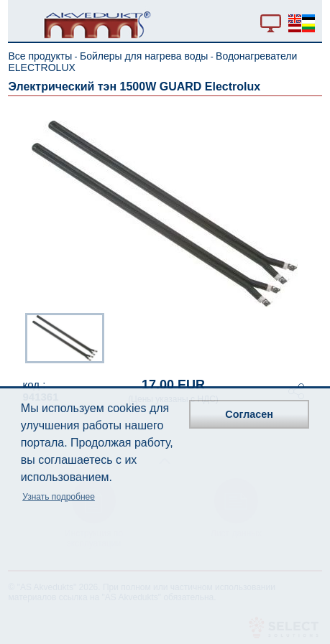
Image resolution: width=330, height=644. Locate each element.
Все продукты (40, 56)
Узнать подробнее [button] (59, 497)
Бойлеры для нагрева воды (144, 56)
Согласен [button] (249, 414)
